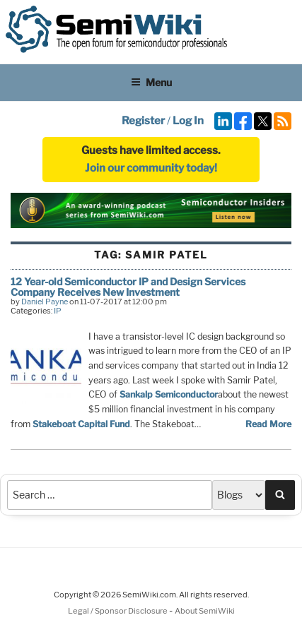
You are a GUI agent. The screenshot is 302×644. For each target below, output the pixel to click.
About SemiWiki (205, 611)
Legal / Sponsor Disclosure (118, 611)
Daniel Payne (45, 302)
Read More (268, 424)
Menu (151, 82)
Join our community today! (151, 168)
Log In (188, 121)
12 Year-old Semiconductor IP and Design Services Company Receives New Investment (128, 286)
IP (58, 311)
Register (143, 121)
